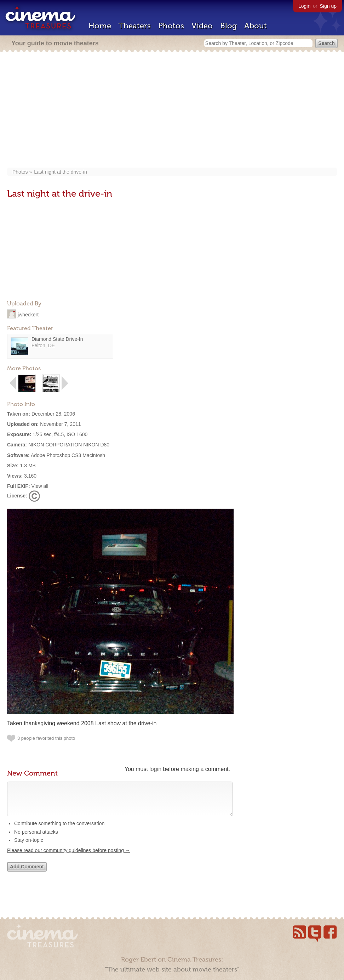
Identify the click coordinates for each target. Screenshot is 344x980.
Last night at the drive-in (60, 172)
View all (40, 486)
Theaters (135, 26)
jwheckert (28, 314)
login (155, 769)
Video (202, 26)
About (256, 26)
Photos (171, 26)
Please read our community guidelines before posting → (69, 857)
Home (100, 26)
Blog (228, 26)
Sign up (328, 6)
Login (304, 6)
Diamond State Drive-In (57, 339)
